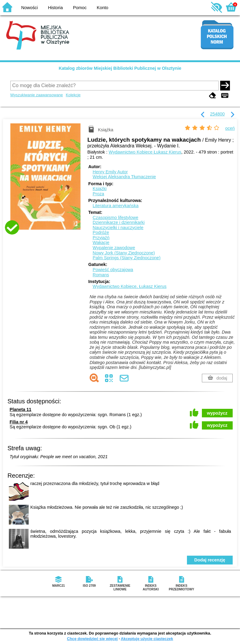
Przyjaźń (101, 238)
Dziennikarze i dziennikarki (119, 222)
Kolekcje (73, 95)
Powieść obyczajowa (113, 270)
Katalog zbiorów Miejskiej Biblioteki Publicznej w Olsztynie (120, 68)
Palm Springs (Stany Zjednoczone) (127, 258)
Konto (102, 8)
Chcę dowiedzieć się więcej (92, 639)
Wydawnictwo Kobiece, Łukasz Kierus (130, 286)
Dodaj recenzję (210, 560)
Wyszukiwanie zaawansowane (37, 95)
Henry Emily (110, 172)
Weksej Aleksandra (124, 177)
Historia (55, 8)
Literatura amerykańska (116, 206)
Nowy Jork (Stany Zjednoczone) (124, 253)
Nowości (30, 8)
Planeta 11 (21, 409)
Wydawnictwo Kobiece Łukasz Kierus (145, 152)
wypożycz (217, 413)
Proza (99, 194)
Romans (101, 275)
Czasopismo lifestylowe (116, 218)
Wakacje (101, 242)
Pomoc (80, 8)
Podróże (101, 232)
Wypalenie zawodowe (114, 248)
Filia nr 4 (19, 422)
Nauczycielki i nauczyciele (118, 228)
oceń (230, 128)
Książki (100, 189)
